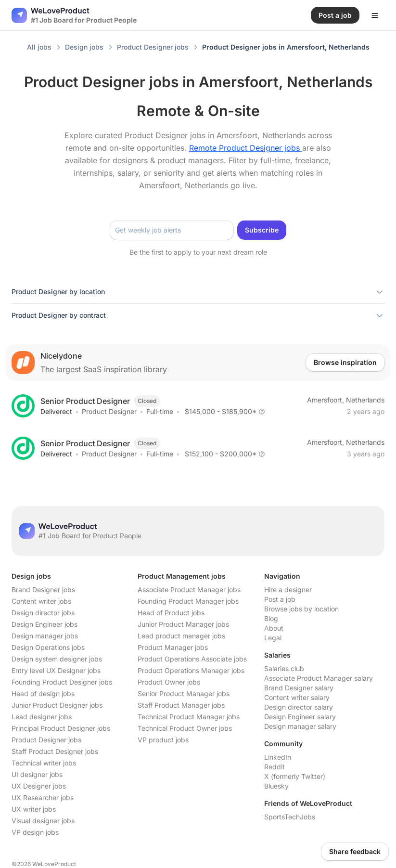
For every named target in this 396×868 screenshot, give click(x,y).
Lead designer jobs (42, 717)
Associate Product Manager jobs (189, 589)
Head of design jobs (43, 693)
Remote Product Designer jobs (246, 148)
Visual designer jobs (43, 821)
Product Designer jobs (46, 740)
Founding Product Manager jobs (188, 601)
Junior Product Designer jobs (57, 705)
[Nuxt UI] (74, 15)
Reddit (275, 767)
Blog (271, 618)
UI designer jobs (37, 774)
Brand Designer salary (299, 688)
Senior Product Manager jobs (184, 693)
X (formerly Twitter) (295, 776)
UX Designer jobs (39, 786)
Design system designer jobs (57, 659)
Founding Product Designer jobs (62, 682)
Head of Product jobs (171, 613)
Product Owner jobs (169, 682)
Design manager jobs (45, 636)
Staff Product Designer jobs (55, 751)
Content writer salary (297, 697)
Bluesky (276, 786)
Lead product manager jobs (181, 636)
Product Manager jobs (173, 647)
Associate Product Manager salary (319, 678)
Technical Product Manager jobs (189, 717)
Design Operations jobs (48, 647)
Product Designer (109, 411)
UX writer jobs (34, 809)
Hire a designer (288, 589)
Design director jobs (43, 613)
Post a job (280, 599)
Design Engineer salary (300, 717)
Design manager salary (300, 726)
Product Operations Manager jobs (191, 670)
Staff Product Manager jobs (181, 705)
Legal (273, 638)
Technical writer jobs (44, 763)
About (274, 628)
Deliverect (56, 411)
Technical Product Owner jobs (185, 728)
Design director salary (299, 707)
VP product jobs (163, 740)
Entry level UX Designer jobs (56, 670)
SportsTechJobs (290, 817)
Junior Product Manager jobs (183, 624)
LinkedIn (278, 757)
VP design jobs (35, 832)
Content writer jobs (41, 601)
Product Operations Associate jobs (192, 659)
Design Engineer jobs (45, 624)
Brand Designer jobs (43, 589)
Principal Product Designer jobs (61, 728)
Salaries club (284, 668)
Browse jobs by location (301, 609)
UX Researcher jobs (43, 797)
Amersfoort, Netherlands (346, 400)
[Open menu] (375, 15)
